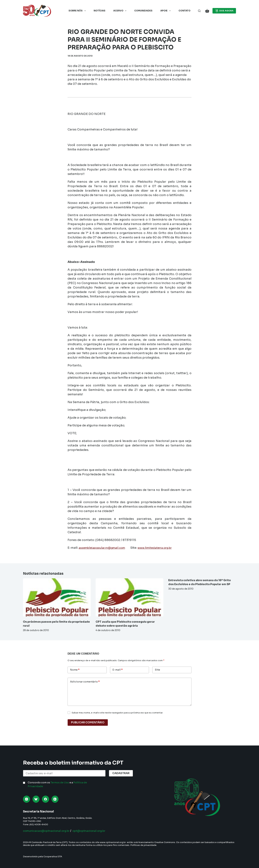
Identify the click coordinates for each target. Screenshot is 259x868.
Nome (75, 670)
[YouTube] (55, 799)
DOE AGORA (224, 11)
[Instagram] (27, 799)
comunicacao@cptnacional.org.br (49, 831)
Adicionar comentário (85, 682)
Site (157, 670)
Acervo (121, 11)
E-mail (118, 670)
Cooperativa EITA (53, 857)
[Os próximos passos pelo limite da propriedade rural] (57, 597)
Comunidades (143, 11)
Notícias (100, 11)
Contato (185, 11)
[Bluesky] (36, 799)
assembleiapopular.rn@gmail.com (105, 548)
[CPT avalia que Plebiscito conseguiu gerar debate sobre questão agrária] (129, 597)
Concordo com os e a (57, 784)
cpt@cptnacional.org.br (97, 831)
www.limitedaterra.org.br (163, 548)
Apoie (166, 11)
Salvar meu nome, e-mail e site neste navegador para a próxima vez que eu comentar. (117, 713)
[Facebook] (46, 799)
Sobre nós (78, 11)
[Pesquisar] (199, 11)
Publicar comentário (88, 722)
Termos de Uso (60, 782)
